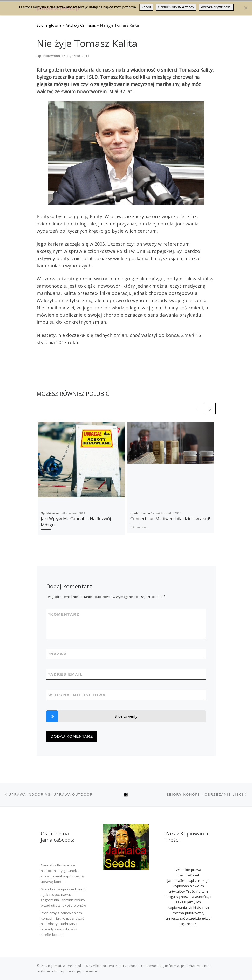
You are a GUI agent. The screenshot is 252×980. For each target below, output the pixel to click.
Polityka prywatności (216, 7)
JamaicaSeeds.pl (66, 966)
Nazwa (58, 654)
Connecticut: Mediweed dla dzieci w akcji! (170, 519)
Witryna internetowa (77, 695)
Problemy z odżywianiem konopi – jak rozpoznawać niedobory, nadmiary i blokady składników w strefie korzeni (62, 924)
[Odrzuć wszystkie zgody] (246, 8)
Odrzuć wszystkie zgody (176, 7)
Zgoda (146, 7)
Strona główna (49, 25)
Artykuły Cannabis (81, 25)
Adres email (66, 674)
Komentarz (64, 614)
